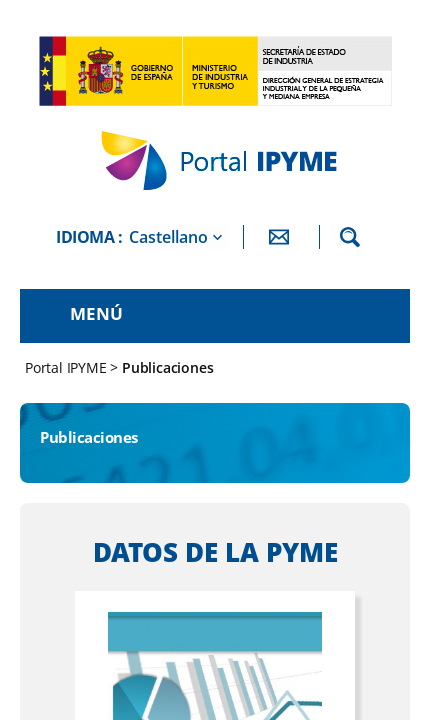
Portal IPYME (67, 367)
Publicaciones (167, 367)
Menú (96, 313)
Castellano (168, 237)
